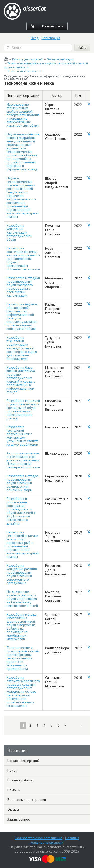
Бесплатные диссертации (27, 800)
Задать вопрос (18, 819)
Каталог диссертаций (27, 59)
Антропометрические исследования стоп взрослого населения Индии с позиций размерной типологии (23, 460)
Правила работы (20, 780)
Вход (35, 38)
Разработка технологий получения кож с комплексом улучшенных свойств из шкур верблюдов (22, 436)
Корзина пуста (53, 26)
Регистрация (51, 38)
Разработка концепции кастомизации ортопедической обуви (19, 232)
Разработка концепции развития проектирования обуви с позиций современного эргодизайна (22, 574)
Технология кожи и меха (24, 71)
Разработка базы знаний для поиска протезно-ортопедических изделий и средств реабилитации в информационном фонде (21, 380)
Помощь (14, 790)
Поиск (12, 770)
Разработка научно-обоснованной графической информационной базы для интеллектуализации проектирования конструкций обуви (22, 316)
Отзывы (13, 809)
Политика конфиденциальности (55, 840)
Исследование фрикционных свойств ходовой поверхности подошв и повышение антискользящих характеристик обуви (23, 115)
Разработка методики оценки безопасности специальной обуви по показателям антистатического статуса (23, 409)
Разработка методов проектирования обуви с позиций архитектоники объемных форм (23, 483)
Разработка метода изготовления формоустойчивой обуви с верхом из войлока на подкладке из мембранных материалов (22, 627)
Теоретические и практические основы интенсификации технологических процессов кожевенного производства (23, 658)
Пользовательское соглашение (39, 838)
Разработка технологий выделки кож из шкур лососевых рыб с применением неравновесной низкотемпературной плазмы (23, 544)
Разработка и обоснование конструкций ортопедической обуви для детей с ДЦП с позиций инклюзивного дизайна (21, 511)
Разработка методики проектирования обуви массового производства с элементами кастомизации (23, 287)
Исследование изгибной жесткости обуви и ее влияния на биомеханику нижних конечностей (22, 599)
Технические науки (60, 59)
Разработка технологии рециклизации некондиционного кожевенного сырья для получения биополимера (22, 348)
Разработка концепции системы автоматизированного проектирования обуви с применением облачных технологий (23, 259)
